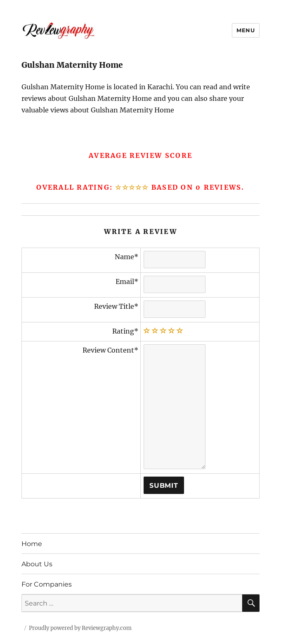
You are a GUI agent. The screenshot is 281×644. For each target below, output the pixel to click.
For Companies (47, 584)
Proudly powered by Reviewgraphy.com (80, 628)
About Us (37, 564)
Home (32, 544)
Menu (246, 30)
